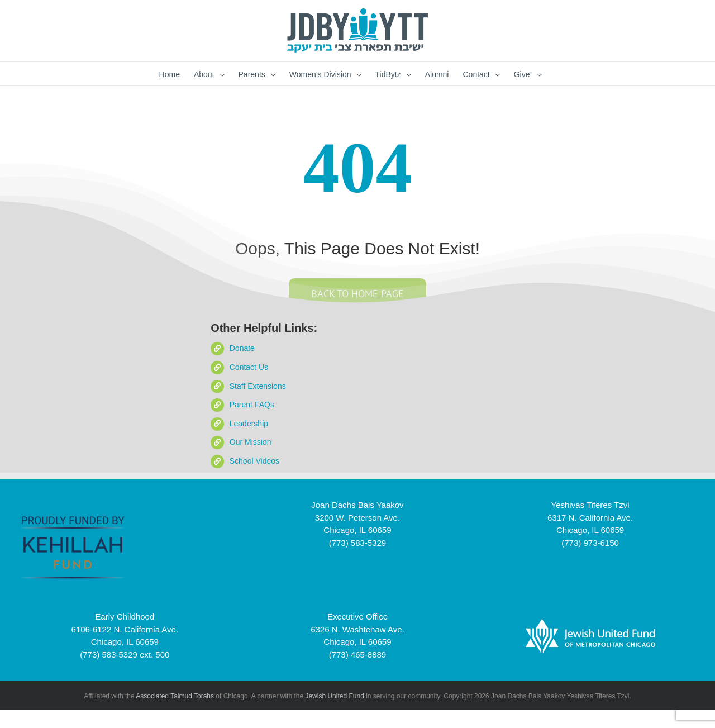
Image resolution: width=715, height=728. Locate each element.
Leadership (249, 424)
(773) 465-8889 (358, 655)
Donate (242, 348)
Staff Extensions (258, 386)
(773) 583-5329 (358, 543)
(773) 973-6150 (590, 543)
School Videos (254, 461)
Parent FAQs (252, 405)
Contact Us (249, 367)
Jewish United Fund (334, 696)
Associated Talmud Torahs (175, 696)
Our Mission (251, 442)
